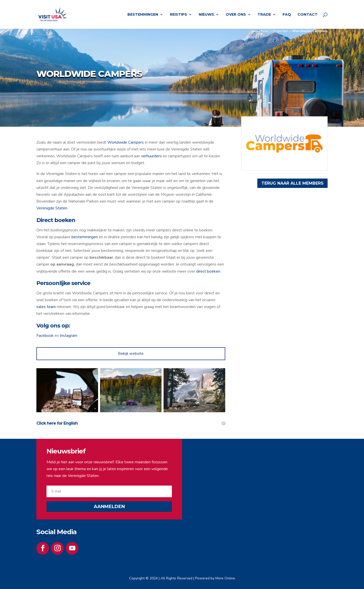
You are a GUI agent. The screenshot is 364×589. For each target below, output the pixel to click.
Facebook (45, 336)
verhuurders (151, 156)
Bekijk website (131, 354)
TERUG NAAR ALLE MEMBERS (292, 183)
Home (264, 31)
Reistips (178, 15)
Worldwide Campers (126, 142)
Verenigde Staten (52, 208)
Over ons (236, 15)
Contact (308, 15)
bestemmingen (85, 237)
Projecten (280, 31)
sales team (47, 307)
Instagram (69, 336)
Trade (264, 15)
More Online (225, 578)
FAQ (287, 15)
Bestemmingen (143, 15)
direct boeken (208, 271)
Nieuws (206, 15)
